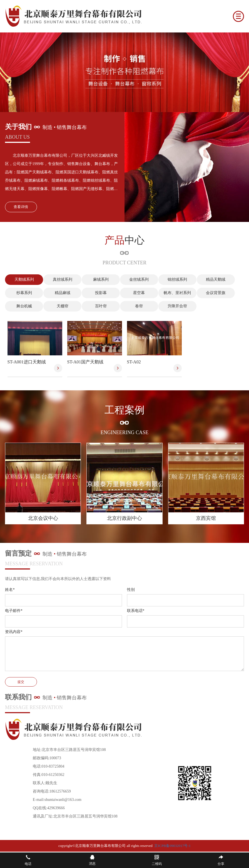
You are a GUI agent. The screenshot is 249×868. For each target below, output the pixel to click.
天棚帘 (59, 306)
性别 (131, 590)
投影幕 (95, 293)
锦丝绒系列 (168, 279)
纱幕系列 (23, 293)
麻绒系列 (95, 279)
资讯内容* (14, 632)
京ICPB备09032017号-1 (172, 846)
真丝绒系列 (59, 279)
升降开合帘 (168, 306)
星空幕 (131, 293)
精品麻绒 (59, 293)
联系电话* (136, 611)
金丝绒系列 (131, 279)
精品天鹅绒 (204, 279)
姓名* (10, 590)
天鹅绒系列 (23, 279)
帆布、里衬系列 (168, 293)
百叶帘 (95, 306)
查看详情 (21, 207)
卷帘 (131, 306)
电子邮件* (14, 611)
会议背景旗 (204, 293)
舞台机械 (23, 306)
